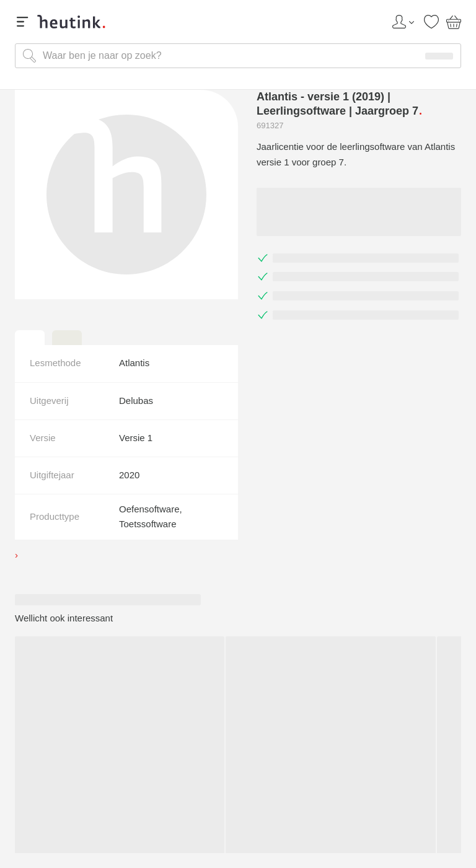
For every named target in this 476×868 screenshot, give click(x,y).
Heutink (238, 721)
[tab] (30, 338)
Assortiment (238, 759)
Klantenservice (238, 783)
